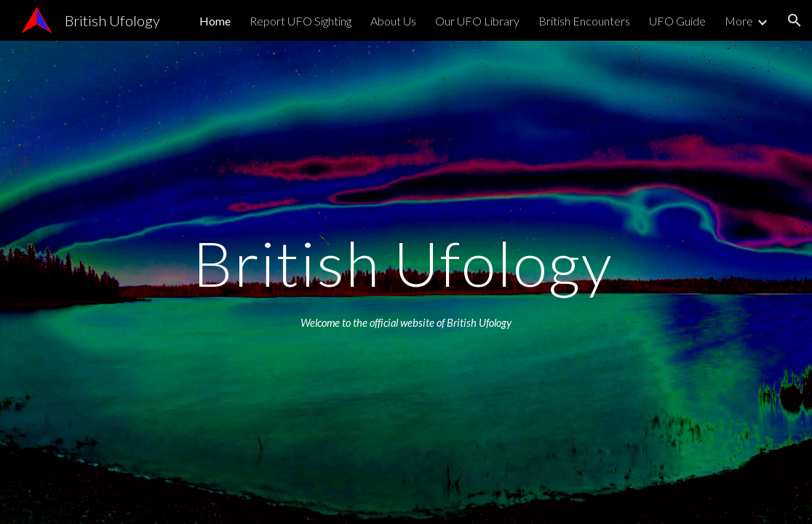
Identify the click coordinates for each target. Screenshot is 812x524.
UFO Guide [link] (677, 21)
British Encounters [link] (584, 21)
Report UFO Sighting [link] (300, 21)
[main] (406, 263)
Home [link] (215, 21)
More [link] (739, 21)
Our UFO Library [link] (477, 21)
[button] (795, 20)
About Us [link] (393, 21)
